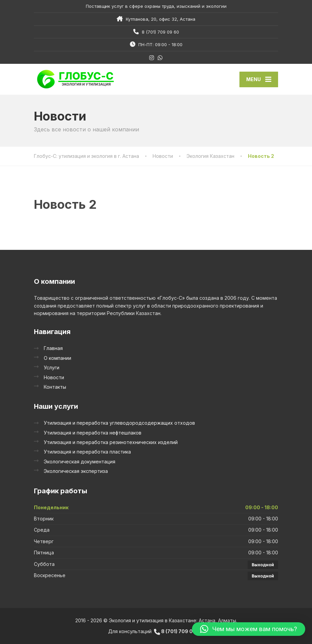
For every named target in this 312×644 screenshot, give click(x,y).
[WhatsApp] (160, 58)
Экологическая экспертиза (76, 471)
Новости (54, 377)
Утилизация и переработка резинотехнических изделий (111, 442)
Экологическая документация (80, 462)
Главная (53, 348)
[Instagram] (152, 58)
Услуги (52, 367)
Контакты (55, 387)
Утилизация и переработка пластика (87, 452)
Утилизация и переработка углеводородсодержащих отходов (119, 423)
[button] (249, 629)
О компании (57, 358)
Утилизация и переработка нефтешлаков (93, 433)
